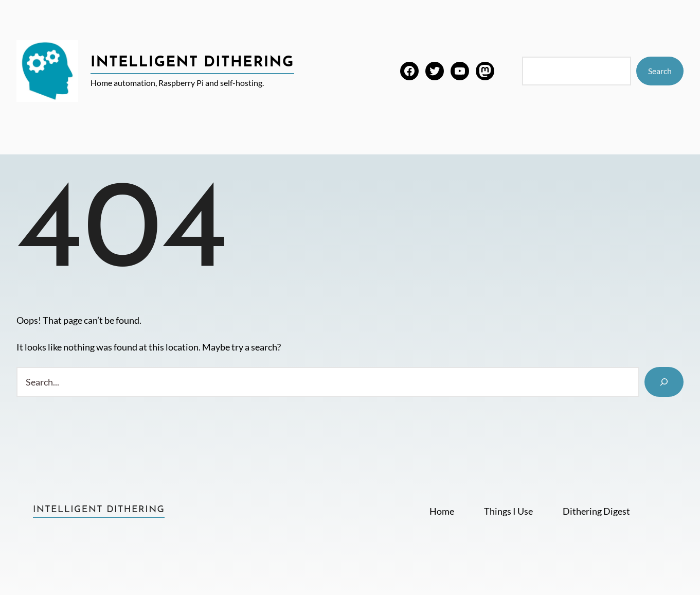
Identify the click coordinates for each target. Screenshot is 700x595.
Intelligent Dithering (192, 63)
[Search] (664, 382)
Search (660, 71)
